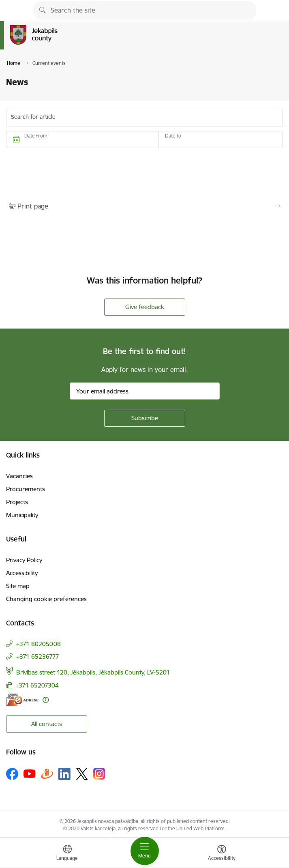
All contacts (47, 724)
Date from (36, 136)
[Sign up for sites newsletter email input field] (145, 391)
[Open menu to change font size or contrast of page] (222, 854)
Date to (173, 136)
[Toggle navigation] (145, 851)
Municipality (22, 515)
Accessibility (22, 573)
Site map (18, 586)
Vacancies (19, 476)
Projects (17, 502)
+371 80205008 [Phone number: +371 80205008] (39, 644)
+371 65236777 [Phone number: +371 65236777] (38, 656)
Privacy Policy (24, 560)
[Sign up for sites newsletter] (145, 418)
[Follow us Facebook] (12, 774)
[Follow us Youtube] (30, 773)
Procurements (26, 489)
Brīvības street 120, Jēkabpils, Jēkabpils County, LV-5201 (93, 672)
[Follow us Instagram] (99, 774)
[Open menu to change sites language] (67, 854)
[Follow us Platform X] (82, 774)
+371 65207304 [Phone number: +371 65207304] (37, 685)
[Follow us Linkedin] (64, 774)
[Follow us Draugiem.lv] (47, 774)
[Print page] (144, 206)
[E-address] (22, 700)
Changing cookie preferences (46, 599)
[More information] (46, 700)
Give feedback (145, 307)
